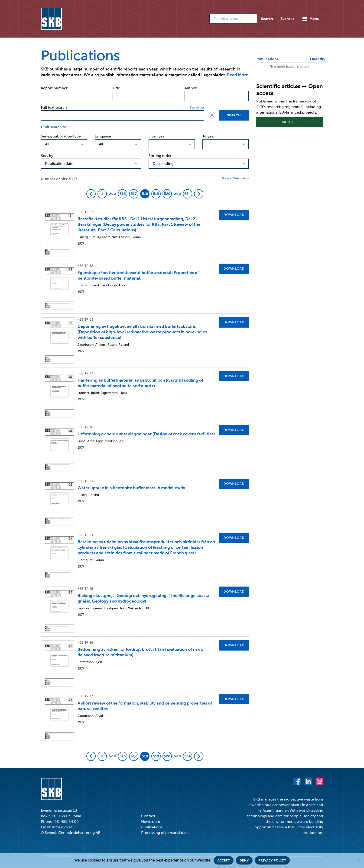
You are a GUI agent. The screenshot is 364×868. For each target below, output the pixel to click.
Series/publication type (61, 136)
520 (167, 194)
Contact (148, 816)
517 (134, 194)
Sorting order (160, 156)
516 (123, 194)
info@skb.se (62, 827)
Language (103, 136)
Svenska (288, 19)
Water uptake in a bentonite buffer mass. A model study (131, 488)
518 (145, 194)
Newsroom (151, 822)
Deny (244, 860)
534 (188, 194)
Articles (290, 122)
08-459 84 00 (67, 822)
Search (267, 19)
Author (191, 88)
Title (116, 88)
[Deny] (358, 860)
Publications (152, 827)
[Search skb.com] (233, 19)
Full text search (54, 107)
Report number (54, 88)
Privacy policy (272, 860)
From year (157, 136)
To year (209, 136)
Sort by (47, 156)
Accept (224, 860)
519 (156, 194)
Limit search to (54, 127)
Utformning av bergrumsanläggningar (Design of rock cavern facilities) (146, 434)
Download (234, 215)
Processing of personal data (165, 833)
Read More (238, 75)
